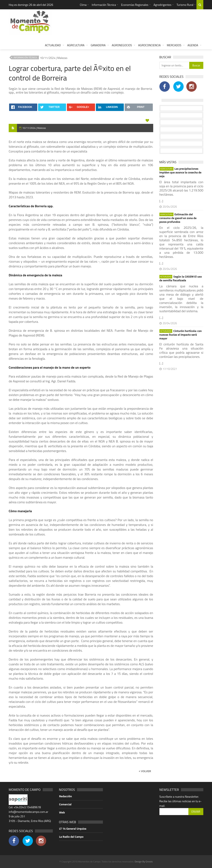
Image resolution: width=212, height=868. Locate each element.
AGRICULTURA (76, 45)
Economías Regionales (135, 5)
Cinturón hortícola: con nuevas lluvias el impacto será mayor (181, 335)
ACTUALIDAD (53, 45)
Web (62, 812)
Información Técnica (104, 5)
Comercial (65, 804)
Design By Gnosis (144, 861)
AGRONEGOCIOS (122, 45)
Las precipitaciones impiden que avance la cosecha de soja (181, 172)
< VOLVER (145, 771)
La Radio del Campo (71, 837)
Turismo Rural (185, 5)
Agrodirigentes (163, 5)
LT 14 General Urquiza (73, 829)
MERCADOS (174, 45)
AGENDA (193, 45)
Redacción (66, 796)
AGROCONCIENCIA (149, 45)
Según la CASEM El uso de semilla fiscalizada (181, 278)
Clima (83, 5)
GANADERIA (98, 45)
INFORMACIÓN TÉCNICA (25, 57)
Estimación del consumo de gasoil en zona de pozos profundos (178, 218)
